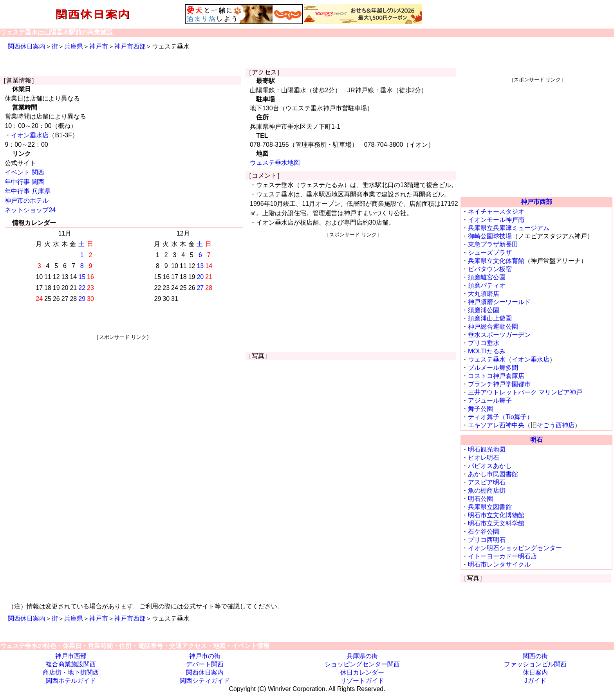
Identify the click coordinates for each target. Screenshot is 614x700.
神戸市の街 (205, 656)
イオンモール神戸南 (496, 220)
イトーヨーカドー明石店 (502, 556)
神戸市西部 (130, 46)
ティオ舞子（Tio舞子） (500, 417)
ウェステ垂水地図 (275, 163)
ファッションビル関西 (535, 664)
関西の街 (535, 656)
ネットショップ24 (30, 210)
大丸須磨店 (484, 294)
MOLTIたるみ (487, 351)
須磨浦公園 (484, 310)
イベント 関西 (24, 172)
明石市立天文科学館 (496, 523)
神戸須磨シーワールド (499, 302)
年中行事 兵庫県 (27, 191)
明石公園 (480, 499)
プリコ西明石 (487, 540)
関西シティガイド (205, 681)
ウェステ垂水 (487, 359)
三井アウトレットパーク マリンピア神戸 (525, 392)
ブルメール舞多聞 (493, 368)
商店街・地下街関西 (71, 672)
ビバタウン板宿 (490, 269)
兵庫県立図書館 (490, 507)
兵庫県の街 (362, 656)
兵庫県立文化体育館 (496, 261)
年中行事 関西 (24, 182)
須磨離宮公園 (487, 277)
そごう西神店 (556, 425)
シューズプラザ (490, 253)
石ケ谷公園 (484, 532)
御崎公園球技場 (490, 236)
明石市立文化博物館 (496, 515)
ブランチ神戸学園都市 (499, 384)
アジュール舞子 (490, 400)
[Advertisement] (123, 396)
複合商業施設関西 (71, 664)
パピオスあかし (490, 466)
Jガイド (535, 681)
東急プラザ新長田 (493, 244)
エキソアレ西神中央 (496, 425)
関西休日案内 (27, 46)
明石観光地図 (487, 449)
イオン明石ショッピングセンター (515, 548)
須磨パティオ (487, 285)
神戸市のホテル (27, 201)
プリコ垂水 (484, 343)
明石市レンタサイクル (499, 564)
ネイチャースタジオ (496, 211)
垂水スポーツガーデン (499, 335)
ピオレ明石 (484, 458)
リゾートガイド (362, 681)
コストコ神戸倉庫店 (496, 376)
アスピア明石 (487, 482)
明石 (536, 440)
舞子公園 (480, 409)
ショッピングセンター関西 (362, 664)
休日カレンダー (362, 672)
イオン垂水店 (30, 135)
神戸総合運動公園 (493, 327)
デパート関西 (205, 664)
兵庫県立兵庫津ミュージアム (509, 228)
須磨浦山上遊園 (490, 318)
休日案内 (535, 672)
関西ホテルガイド (71, 681)
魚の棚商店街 (487, 490)
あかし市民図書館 (493, 474)
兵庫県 (74, 46)
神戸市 (99, 46)
